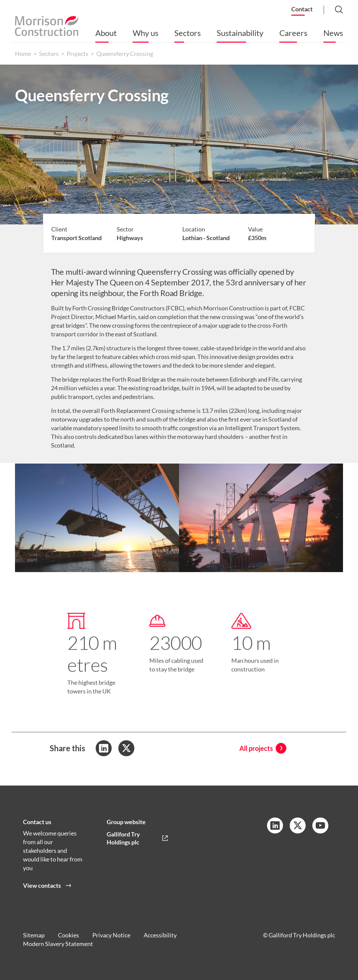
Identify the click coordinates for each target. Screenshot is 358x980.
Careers (293, 33)
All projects (256, 748)
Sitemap (34, 935)
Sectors (187, 33)
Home (23, 54)
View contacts (42, 885)
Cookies (68, 935)
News (333, 33)
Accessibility (160, 935)
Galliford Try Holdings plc (123, 838)
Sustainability (240, 33)
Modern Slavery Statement (58, 944)
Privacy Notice (111, 935)
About (106, 33)
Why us (145, 33)
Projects (77, 54)
